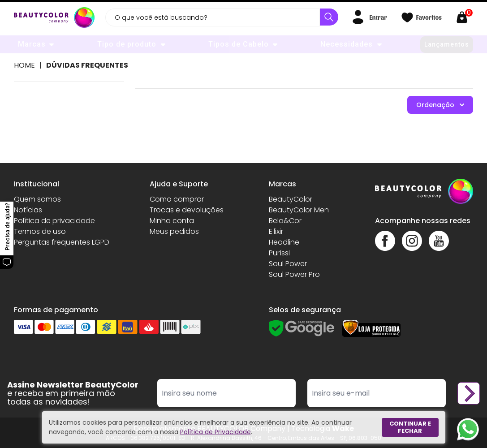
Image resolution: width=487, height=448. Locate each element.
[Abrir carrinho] (464, 17)
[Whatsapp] (468, 429)
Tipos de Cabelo (239, 44)
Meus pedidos (174, 231)
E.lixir (276, 231)
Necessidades (347, 44)
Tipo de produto (127, 44)
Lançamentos (447, 44)
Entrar (378, 17)
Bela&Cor (285, 221)
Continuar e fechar (410, 427)
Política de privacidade (54, 221)
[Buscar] (329, 17)
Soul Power (288, 264)
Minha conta (172, 221)
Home (24, 65)
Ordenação (440, 105)
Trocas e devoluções (187, 210)
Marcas (32, 44)
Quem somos (37, 199)
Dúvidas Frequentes (87, 65)
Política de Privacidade (215, 432)
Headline (284, 242)
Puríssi (279, 253)
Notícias (28, 210)
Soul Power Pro (294, 274)
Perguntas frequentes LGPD (62, 242)
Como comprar (177, 199)
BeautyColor (291, 199)
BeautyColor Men (299, 210)
